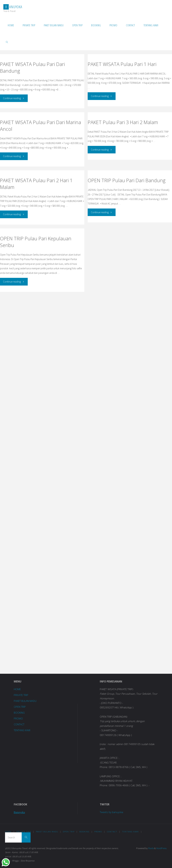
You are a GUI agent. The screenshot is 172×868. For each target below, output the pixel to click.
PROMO (18, 718)
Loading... (46, 482)
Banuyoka (19, 812)
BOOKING (19, 713)
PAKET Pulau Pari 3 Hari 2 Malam (123, 122)
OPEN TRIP (20, 707)
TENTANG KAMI (22, 730)
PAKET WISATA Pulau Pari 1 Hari (122, 64)
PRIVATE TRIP (21, 695)
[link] (7, 42)
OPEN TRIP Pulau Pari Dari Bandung (127, 180)
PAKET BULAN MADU (25, 701)
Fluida (151, 848)
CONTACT (19, 724)
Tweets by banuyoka (112, 812)
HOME (17, 689)
